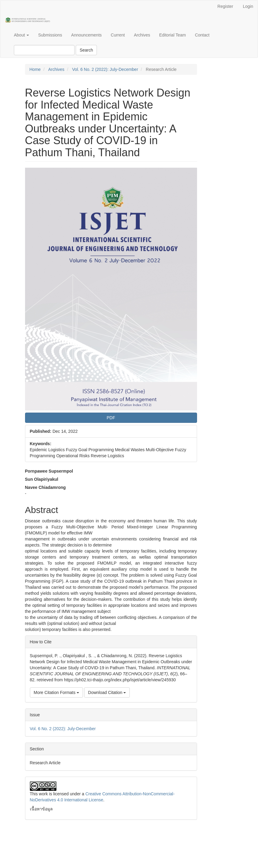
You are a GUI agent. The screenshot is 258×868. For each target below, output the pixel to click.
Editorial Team (172, 35)
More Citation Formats (56, 692)
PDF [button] (111, 418)
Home (35, 69)
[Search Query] (44, 50)
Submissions (50, 35)
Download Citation (107, 692)
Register (225, 6)
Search (86, 50)
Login (248, 6)
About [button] (21, 35)
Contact (202, 35)
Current (118, 35)
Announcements (86, 35)
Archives (142, 35)
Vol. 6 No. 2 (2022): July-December (105, 69)
